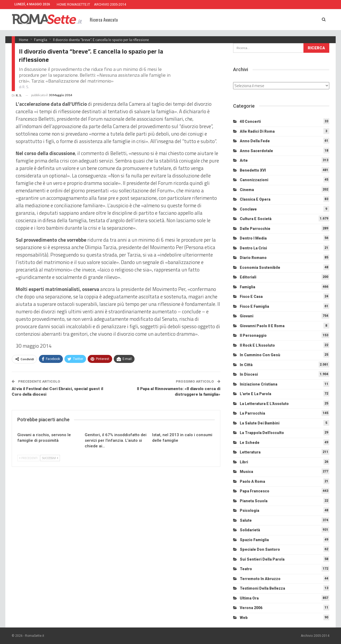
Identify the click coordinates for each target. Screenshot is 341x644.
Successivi (50, 458)
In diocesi (249, 374)
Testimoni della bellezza (262, 588)
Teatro (246, 569)
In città (246, 365)
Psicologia (249, 511)
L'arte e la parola (255, 394)
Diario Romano (253, 258)
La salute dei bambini (260, 423)
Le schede (250, 443)
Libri (244, 462)
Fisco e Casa (251, 297)
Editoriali (248, 277)
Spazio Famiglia (254, 540)
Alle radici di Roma (257, 131)
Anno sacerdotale (256, 151)
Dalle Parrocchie (255, 229)
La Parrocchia (252, 413)
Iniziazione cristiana (259, 384)
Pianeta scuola (254, 501)
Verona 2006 (251, 608)
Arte (244, 160)
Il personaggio (253, 335)
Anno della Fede (255, 141)
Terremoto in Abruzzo (260, 579)
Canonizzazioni (254, 180)
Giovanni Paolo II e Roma (262, 326)
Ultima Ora (249, 598)
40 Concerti (250, 121)
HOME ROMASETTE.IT (73, 4)
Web (244, 618)
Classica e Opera (255, 199)
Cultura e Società (256, 219)
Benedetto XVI (253, 170)
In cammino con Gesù (260, 355)
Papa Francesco (255, 491)
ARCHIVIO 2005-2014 (110, 4)
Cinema (247, 190)
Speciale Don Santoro (260, 549)
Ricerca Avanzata (104, 20)
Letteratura (250, 452)
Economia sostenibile (260, 268)
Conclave (248, 209)
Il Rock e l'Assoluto (257, 345)
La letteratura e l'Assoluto (264, 404)
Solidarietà (250, 530)
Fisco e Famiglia (254, 306)
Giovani (247, 316)
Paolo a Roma (252, 481)
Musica (246, 472)
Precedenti (28, 458)
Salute (246, 520)
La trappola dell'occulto (262, 433)
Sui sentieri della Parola (262, 559)
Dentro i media (253, 238)
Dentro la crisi (253, 248)
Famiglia (247, 287)
